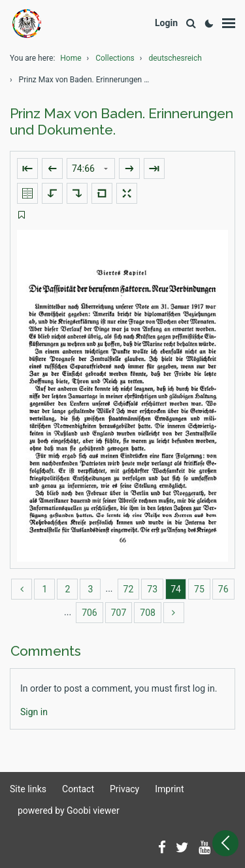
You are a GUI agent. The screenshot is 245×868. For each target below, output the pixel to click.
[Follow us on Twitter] (182, 848)
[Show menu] (229, 24)
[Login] (166, 23)
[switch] (22, 215)
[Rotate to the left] (52, 193)
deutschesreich (175, 58)
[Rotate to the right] (77, 193)
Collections (115, 58)
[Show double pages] (27, 193)
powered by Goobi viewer (69, 811)
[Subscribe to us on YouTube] (204, 848)
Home (71, 58)
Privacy (124, 789)
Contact (78, 789)
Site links (28, 789)
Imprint (169, 789)
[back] (22, 589)
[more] (174, 613)
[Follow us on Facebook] (162, 848)
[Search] (191, 24)
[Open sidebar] (225, 843)
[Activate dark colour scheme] (209, 24)
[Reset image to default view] (102, 193)
